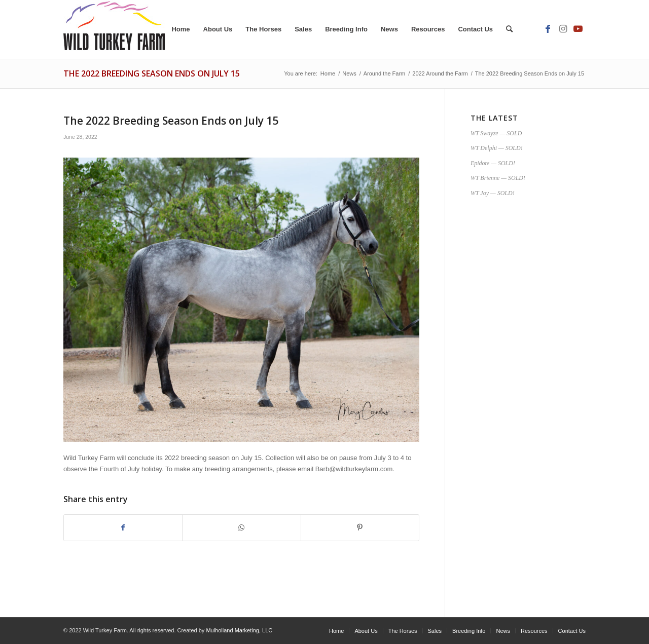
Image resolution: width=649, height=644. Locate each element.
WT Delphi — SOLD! (497, 148)
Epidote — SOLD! (493, 163)
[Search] (509, 29)
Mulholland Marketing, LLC (239, 630)
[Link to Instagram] (563, 29)
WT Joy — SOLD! (493, 193)
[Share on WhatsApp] (241, 528)
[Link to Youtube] (578, 29)
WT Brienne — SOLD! (498, 178)
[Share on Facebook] (123, 528)
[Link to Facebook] (548, 29)
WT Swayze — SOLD (496, 133)
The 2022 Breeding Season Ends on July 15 (152, 73)
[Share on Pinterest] (360, 528)
